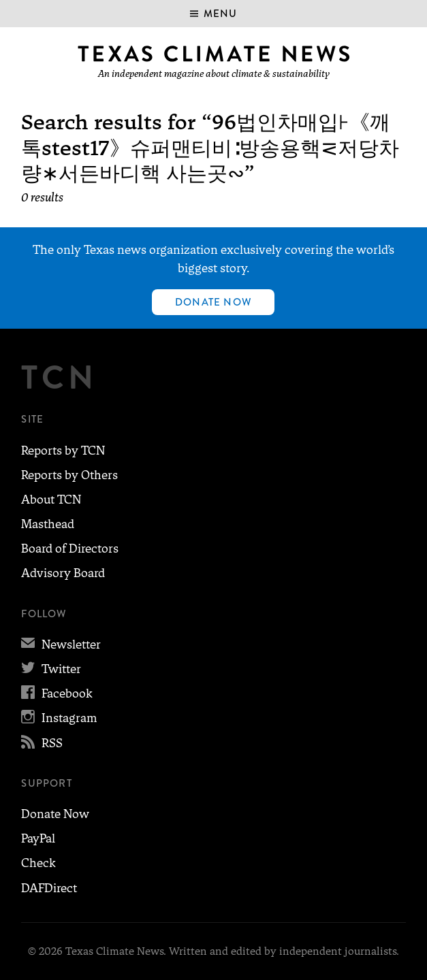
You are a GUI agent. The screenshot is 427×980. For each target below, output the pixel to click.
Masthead (48, 524)
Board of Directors (70, 549)
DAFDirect (49, 888)
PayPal (38, 838)
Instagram (59, 718)
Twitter (51, 669)
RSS (42, 743)
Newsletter (61, 644)
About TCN (51, 500)
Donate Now (213, 302)
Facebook (57, 693)
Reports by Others (69, 475)
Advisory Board (63, 573)
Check (38, 863)
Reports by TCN (63, 451)
